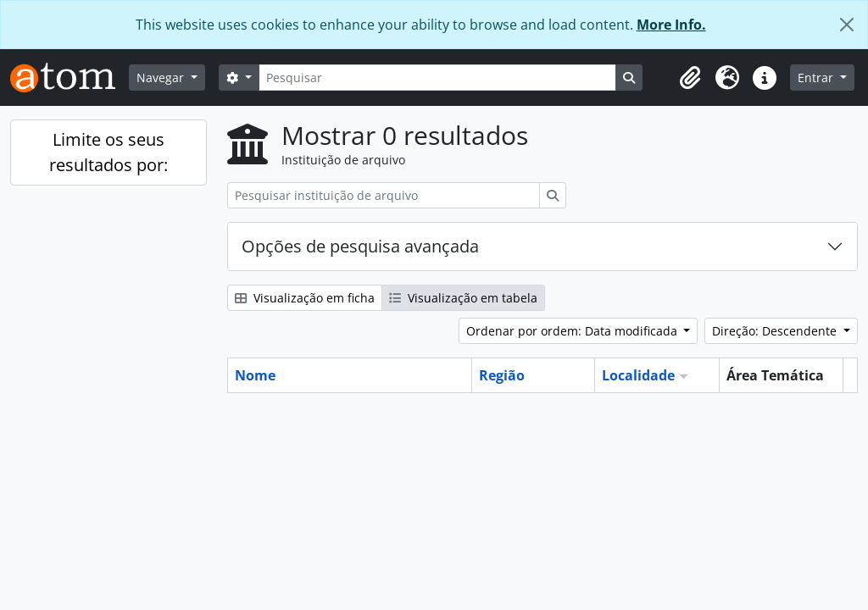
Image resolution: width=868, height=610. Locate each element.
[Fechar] (847, 25)
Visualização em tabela (463, 298)
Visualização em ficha (305, 298)
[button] (690, 78)
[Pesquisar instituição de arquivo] (384, 195)
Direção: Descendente (776, 331)
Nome (255, 375)
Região (502, 375)
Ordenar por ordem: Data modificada (573, 331)
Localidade (638, 375)
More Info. (671, 25)
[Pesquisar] (437, 78)
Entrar (817, 78)
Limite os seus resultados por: (108, 152)
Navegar (162, 78)
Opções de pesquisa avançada (360, 246)
